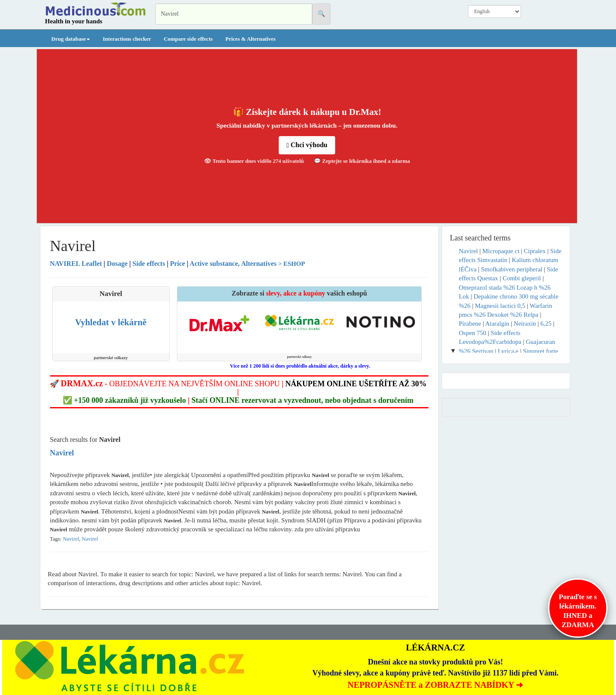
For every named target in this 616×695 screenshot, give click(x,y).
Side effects (149, 264)
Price (178, 264)
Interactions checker (127, 39)
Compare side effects (188, 39)
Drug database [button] (71, 39)
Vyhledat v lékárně (111, 322)
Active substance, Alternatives (233, 264)
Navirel (71, 539)
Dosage (117, 264)
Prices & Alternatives (250, 39)
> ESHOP (292, 264)
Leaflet (77, 264)
